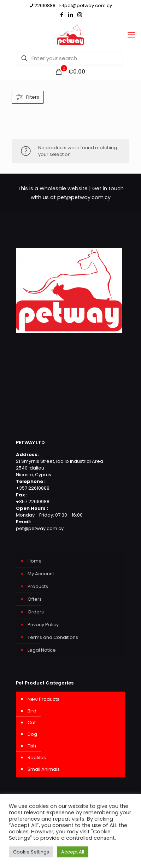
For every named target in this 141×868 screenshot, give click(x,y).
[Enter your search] (70, 58)
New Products (43, 699)
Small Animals (44, 769)
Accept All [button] (73, 852)
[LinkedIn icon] (71, 15)
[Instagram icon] (80, 15)
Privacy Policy (43, 625)
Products (38, 586)
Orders (36, 612)
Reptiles (37, 758)
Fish (32, 746)
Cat (32, 723)
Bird (32, 711)
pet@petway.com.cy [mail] (88, 5)
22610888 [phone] (45, 5)
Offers (35, 599)
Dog (32, 734)
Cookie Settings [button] (31, 852)
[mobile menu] (131, 35)
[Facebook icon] (62, 15)
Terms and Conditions (53, 637)
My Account (41, 574)
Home (35, 561)
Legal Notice (42, 650)
